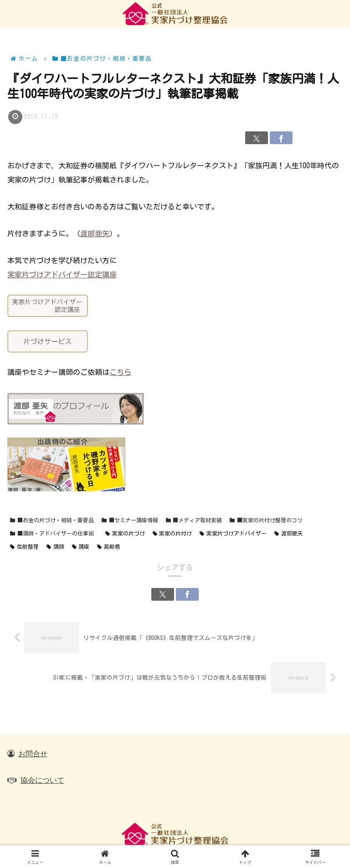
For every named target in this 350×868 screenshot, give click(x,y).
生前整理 (24, 547)
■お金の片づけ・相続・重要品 (52, 521)
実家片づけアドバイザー (233, 534)
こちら (120, 373)
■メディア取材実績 (194, 521)
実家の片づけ (125, 534)
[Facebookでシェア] (281, 138)
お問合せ (33, 754)
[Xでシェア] (257, 138)
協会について (42, 780)
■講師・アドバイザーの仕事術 (52, 534)
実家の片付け (172, 534)
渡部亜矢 (95, 234)
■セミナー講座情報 (130, 521)
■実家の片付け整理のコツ (266, 521)
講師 (55, 547)
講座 (81, 547)
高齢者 (109, 547)
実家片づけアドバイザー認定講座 (62, 275)
